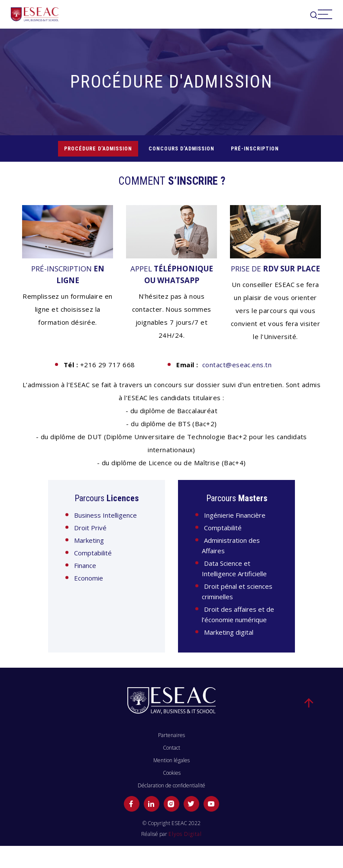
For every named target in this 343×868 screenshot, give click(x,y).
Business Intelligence (105, 515)
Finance (85, 565)
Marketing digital (229, 632)
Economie (89, 578)
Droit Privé (90, 528)
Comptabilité (93, 553)
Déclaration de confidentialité (171, 785)
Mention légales (171, 760)
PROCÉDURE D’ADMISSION (98, 149)
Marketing (89, 540)
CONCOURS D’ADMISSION (181, 149)
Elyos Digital (185, 834)
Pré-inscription (255, 149)
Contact (171, 748)
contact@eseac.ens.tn (237, 365)
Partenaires (171, 735)
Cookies (172, 773)
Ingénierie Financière (235, 515)
